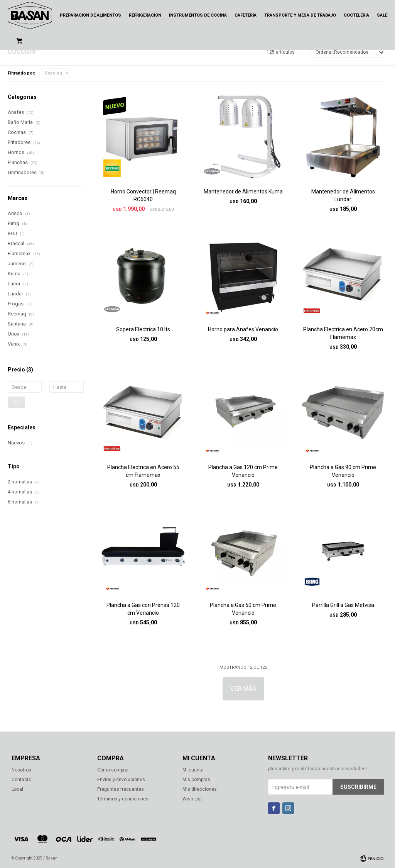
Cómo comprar (113, 770)
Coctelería (356, 15)
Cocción (53, 73)
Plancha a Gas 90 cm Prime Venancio (343, 471)
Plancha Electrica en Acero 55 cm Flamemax (143, 471)
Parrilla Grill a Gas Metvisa (343, 605)
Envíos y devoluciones (121, 780)
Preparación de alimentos (90, 15)
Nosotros (21, 770)
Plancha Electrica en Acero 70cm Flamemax (343, 333)
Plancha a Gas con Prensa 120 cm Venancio (143, 609)
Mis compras (196, 780)
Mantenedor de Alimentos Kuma (243, 192)
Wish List (192, 799)
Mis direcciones (200, 789)
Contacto (21, 780)
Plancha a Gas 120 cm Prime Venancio (243, 471)
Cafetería (246, 15)
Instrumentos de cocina (198, 15)
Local (17, 789)
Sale (382, 15)
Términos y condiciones (123, 799)
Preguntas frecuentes (121, 789)
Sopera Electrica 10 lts (143, 329)
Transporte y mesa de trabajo (300, 15)
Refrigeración (145, 15)
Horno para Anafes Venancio (243, 329)
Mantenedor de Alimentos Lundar (343, 195)
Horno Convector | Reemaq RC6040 (143, 195)
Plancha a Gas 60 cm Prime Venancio (243, 609)
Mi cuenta (193, 770)
